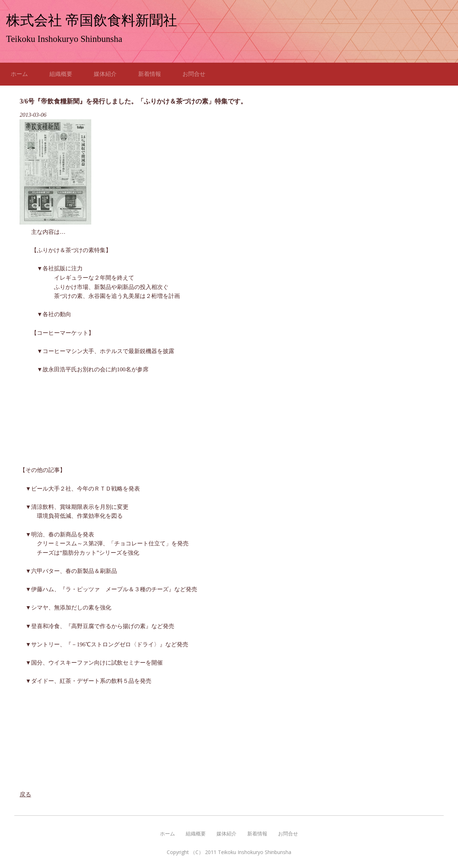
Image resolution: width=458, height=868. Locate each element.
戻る (25, 794)
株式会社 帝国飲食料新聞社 (92, 20)
